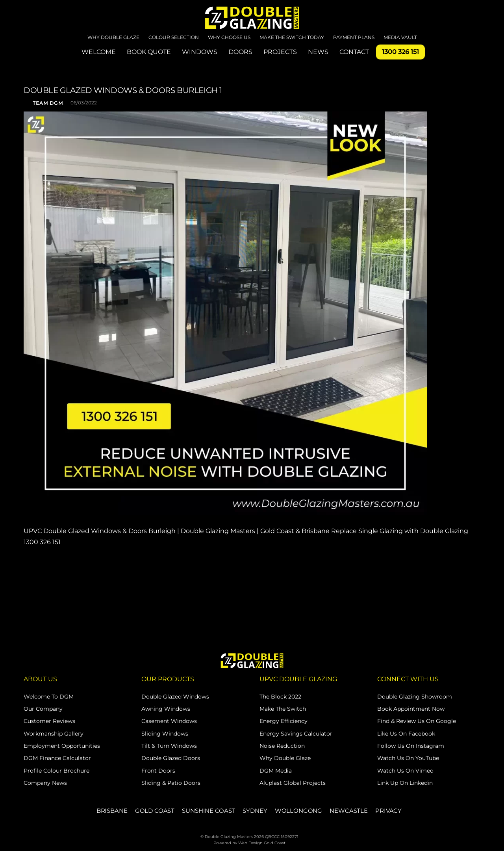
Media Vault (400, 37)
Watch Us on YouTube (408, 758)
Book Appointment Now (411, 709)
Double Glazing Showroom (415, 697)
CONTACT (354, 52)
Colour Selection (174, 37)
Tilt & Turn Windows (169, 746)
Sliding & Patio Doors (171, 783)
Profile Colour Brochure (57, 771)
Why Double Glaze (113, 37)
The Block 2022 (280, 697)
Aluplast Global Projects (293, 783)
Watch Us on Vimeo (405, 771)
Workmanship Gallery (54, 734)
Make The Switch (283, 709)
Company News (45, 783)
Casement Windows (169, 721)
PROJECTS (280, 52)
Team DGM (48, 103)
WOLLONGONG (298, 811)
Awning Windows (166, 709)
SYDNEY (255, 811)
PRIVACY (388, 811)
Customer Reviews (49, 721)
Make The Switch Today (292, 37)
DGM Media (276, 771)
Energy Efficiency (283, 721)
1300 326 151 (400, 52)
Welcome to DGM (49, 697)
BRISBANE (112, 811)
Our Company (43, 709)
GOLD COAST (155, 811)
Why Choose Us (229, 37)
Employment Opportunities (62, 746)
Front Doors (158, 771)
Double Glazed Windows (175, 697)
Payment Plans (354, 37)
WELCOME (99, 52)
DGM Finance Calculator (57, 758)
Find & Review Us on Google (417, 721)
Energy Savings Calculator (296, 734)
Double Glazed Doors (171, 758)
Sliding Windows (165, 734)
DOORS (240, 52)
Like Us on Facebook (406, 734)
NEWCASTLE (349, 811)
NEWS (318, 52)
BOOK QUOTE (149, 52)
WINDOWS (200, 52)
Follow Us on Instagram (411, 746)
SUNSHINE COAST (208, 811)
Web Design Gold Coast (262, 843)
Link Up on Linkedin (405, 783)
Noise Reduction (282, 746)
